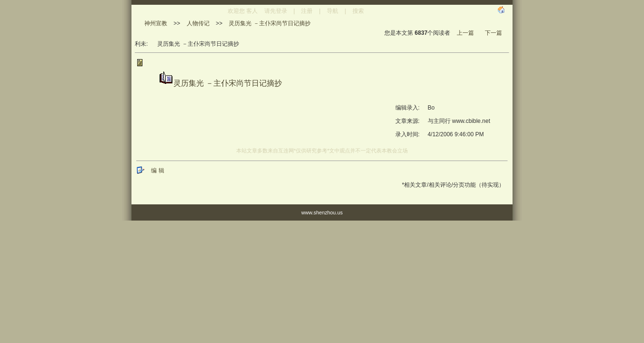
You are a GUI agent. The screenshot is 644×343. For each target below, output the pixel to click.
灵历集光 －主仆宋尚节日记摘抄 (269, 23)
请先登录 (276, 11)
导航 (332, 11)
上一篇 (465, 33)
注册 (307, 11)
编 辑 (157, 171)
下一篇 (493, 33)
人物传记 (198, 23)
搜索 (358, 11)
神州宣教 (156, 23)
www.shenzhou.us (322, 212)
